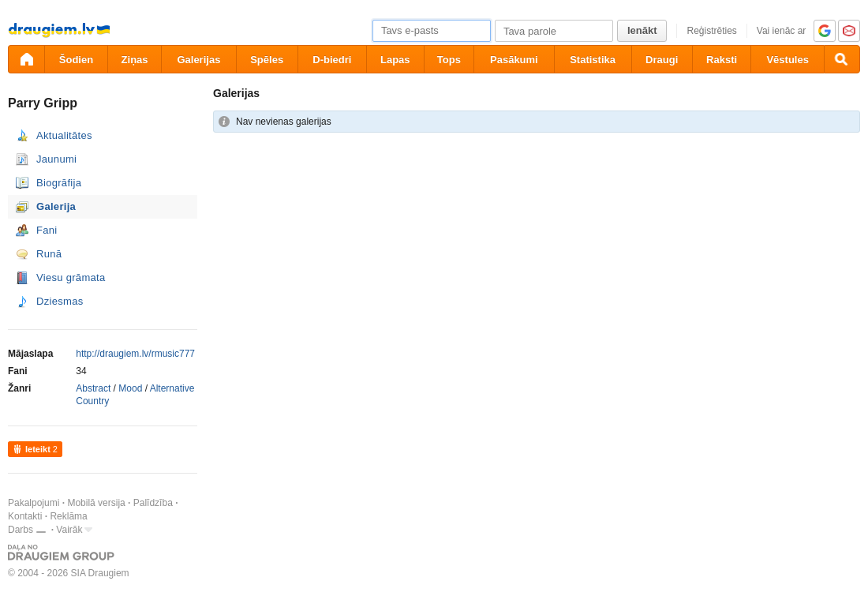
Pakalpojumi (34, 503)
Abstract (93, 388)
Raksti (722, 60)
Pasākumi (514, 60)
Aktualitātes (64, 135)
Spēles (267, 60)
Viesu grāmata (71, 277)
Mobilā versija (96, 503)
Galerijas (198, 60)
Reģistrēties (711, 31)
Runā (49, 254)
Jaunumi (56, 159)
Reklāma (68, 516)
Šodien (76, 60)
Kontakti (25, 516)
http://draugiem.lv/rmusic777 (135, 354)
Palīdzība (153, 503)
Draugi (662, 60)
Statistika (593, 60)
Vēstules (787, 60)
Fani (47, 230)
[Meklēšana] (842, 59)
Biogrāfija (59, 183)
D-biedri (332, 60)
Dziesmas (60, 301)
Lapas (395, 60)
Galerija (56, 206)
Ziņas (135, 60)
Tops (449, 60)
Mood (130, 388)
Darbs (21, 530)
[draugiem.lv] (26, 59)
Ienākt (642, 30)
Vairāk (69, 530)
